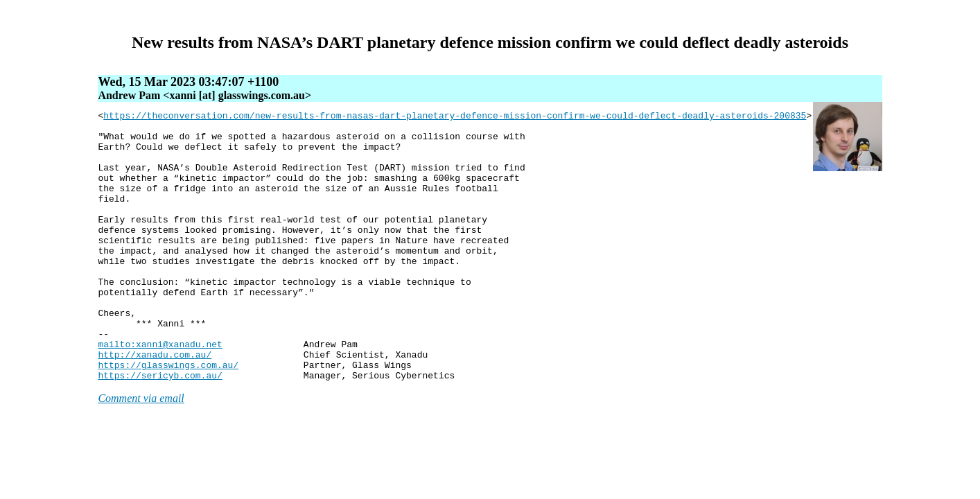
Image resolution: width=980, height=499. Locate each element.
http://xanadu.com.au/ (155, 404)
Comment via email (141, 452)
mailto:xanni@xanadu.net (160, 392)
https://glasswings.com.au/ (168, 417)
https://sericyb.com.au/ (160, 429)
